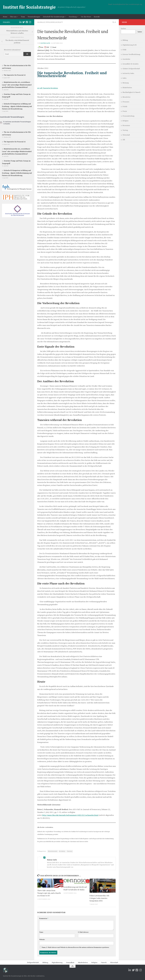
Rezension (126, 125)
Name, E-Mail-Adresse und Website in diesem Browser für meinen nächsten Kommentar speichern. (75, 947)
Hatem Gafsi (45, 43)
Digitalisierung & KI (130, 45)
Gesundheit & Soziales (131, 64)
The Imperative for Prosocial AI (15, 75)
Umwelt (104, 962)
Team (23, 17)
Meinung (126, 83)
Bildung (125, 40)
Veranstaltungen (34, 17)
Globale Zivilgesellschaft (50, 22)
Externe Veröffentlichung (131, 54)
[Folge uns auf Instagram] (30, 22)
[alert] (17, 123)
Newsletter (127, 97)
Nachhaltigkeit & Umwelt (132, 92)
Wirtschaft (126, 135)
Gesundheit (70, 962)
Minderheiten (127, 87)
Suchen (123, 28)
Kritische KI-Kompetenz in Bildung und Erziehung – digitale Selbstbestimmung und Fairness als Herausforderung (17, 106)
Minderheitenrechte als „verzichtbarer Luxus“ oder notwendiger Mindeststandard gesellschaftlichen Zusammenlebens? (17, 85)
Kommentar (44, 918)
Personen (126, 102)
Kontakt (97, 17)
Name (41, 932)
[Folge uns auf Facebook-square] (27, 22)
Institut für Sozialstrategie (29, 7)
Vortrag (125, 130)
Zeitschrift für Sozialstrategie (54, 17)
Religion (126, 121)
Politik (125, 106)
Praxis (125, 111)
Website (42, 939)
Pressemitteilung (128, 116)
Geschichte (126, 59)
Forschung (73, 17)
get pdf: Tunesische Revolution (48, 88)
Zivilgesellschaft (33, 962)
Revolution (62, 851)
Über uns (13, 17)
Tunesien (70, 851)
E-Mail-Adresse (83, 932)
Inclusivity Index (128, 73)
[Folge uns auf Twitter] (24, 22)
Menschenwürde (53, 851)
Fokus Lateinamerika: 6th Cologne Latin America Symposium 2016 (99, 898)
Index (125, 78)
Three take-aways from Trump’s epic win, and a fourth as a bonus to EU (49, 893)
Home (5, 17)
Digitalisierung (57, 962)
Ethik (124, 50)
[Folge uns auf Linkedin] (20, 22)
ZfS (124, 140)
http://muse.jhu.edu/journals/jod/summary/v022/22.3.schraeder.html (70, 815)
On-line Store (86, 17)
